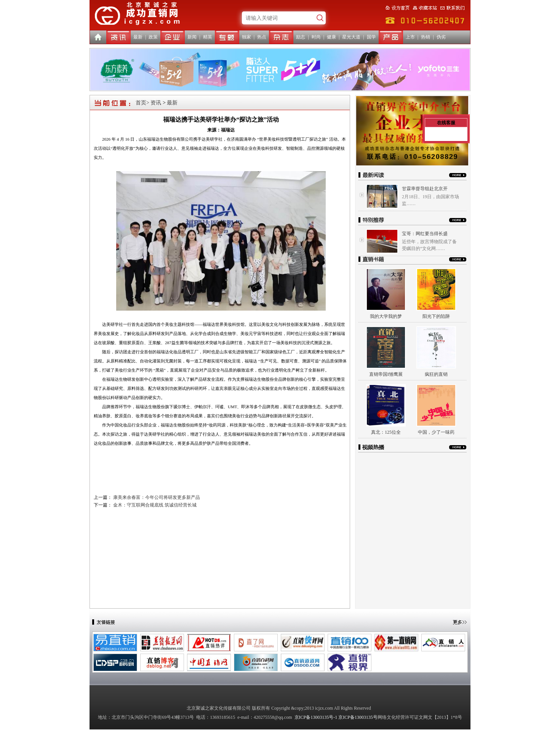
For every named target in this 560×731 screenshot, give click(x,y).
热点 (262, 37)
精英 (208, 37)
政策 (153, 37)
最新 (138, 37)
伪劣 (441, 37)
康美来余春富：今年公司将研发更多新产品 (157, 497)
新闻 (192, 37)
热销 (426, 37)
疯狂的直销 (436, 374)
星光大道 (351, 37)
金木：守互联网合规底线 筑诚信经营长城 (155, 505)
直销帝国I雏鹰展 (386, 374)
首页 (141, 103)
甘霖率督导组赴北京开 (425, 189)
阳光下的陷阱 (436, 316)
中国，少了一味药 (436, 432)
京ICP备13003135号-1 (316, 717)
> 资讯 (154, 103)
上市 (410, 37)
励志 (301, 37)
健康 (331, 37)
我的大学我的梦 (386, 316)
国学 (371, 37)
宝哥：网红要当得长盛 (425, 234)
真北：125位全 (386, 432)
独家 (246, 37)
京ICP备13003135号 (358, 717)
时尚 (316, 37)
